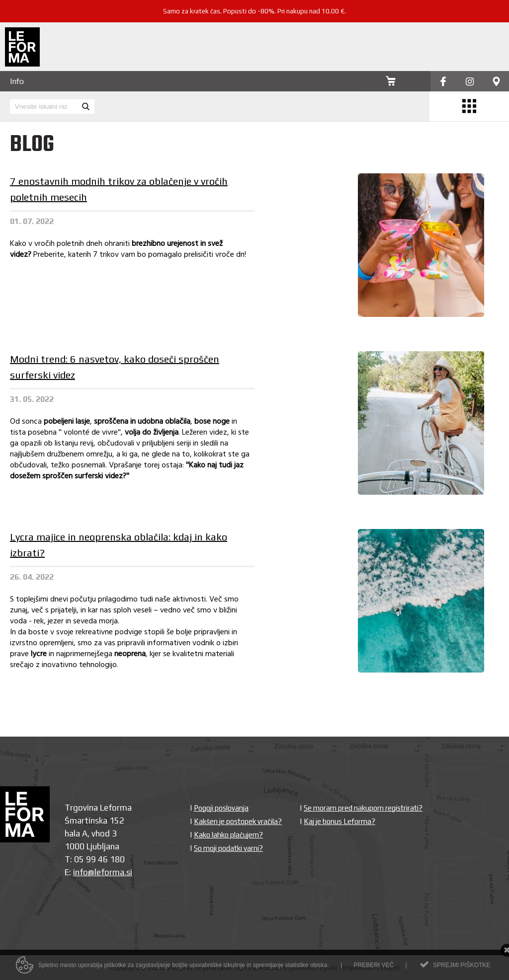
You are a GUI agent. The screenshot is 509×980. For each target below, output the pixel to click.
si (129, 872)
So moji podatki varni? (228, 848)
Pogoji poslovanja (221, 808)
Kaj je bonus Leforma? (339, 821)
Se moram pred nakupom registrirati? (363, 808)
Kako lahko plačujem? (228, 835)
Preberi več (374, 966)
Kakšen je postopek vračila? (238, 821)
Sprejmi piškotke (462, 966)
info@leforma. (100, 872)
